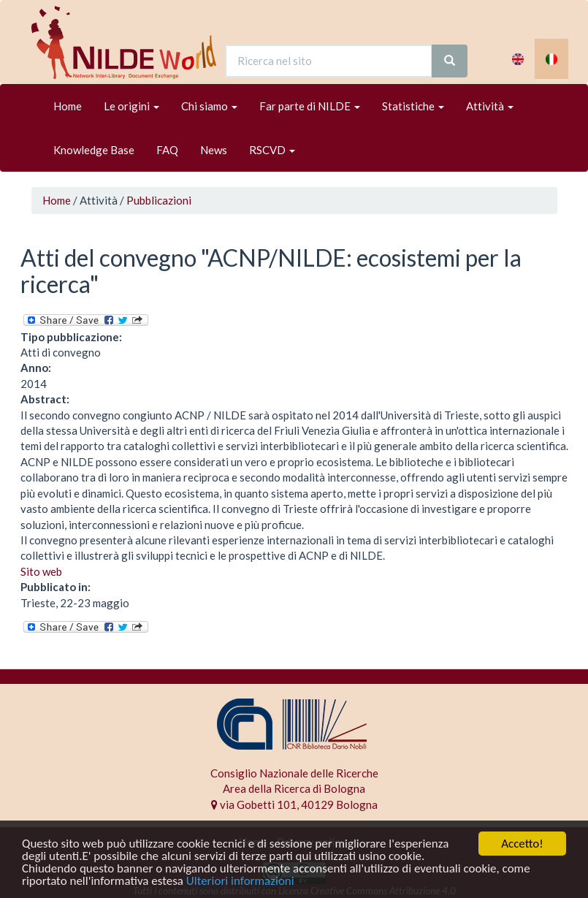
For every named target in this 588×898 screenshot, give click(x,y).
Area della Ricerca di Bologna (294, 788)
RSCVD (272, 150)
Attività (490, 106)
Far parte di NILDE (310, 106)
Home (68, 106)
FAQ (167, 150)
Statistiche (413, 106)
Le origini (131, 106)
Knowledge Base (94, 150)
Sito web (41, 571)
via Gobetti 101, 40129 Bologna (294, 804)
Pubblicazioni (159, 200)
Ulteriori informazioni (240, 882)
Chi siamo (209, 106)
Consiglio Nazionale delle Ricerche (294, 773)
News (214, 150)
